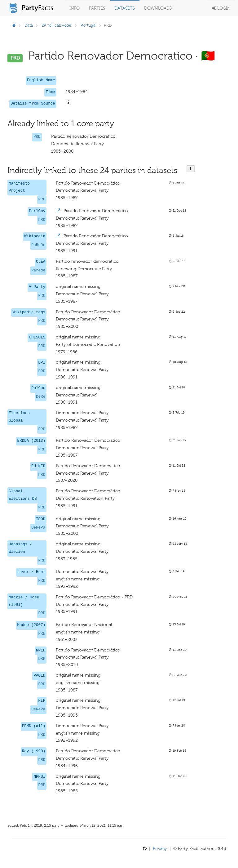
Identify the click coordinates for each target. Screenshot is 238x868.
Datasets (125, 8)
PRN (42, 634)
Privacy (160, 849)
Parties (97, 8)
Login (221, 8)
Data (29, 25)
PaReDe (38, 245)
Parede (38, 271)
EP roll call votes (57, 25)
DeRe (41, 397)
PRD (37, 137)
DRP (42, 659)
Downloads (158, 8)
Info (75, 8)
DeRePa (38, 528)
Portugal (88, 25)
